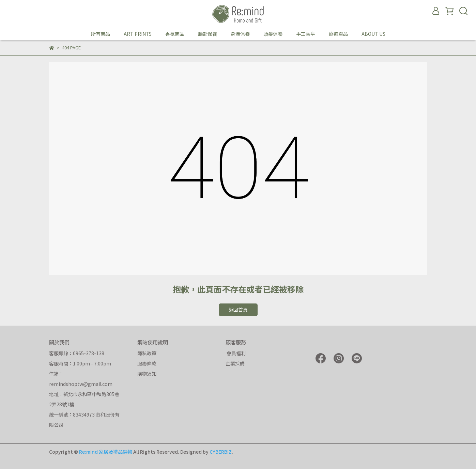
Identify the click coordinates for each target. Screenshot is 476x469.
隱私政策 (147, 353)
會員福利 (236, 353)
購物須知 (147, 374)
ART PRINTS (138, 34)
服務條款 (147, 363)
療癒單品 (338, 34)
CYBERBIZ (221, 452)
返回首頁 (238, 310)
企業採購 (235, 363)
